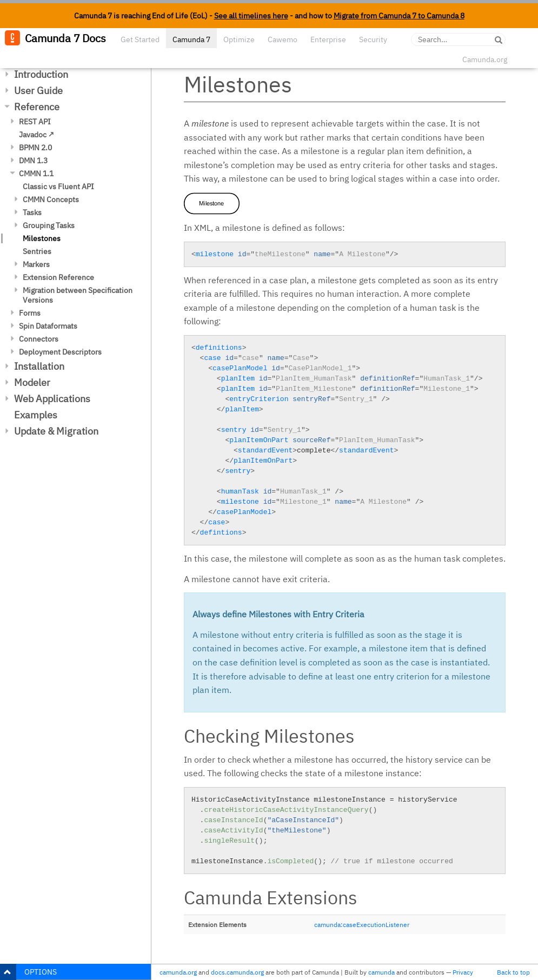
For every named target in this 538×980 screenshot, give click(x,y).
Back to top (513, 972)
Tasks (32, 212)
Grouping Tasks (49, 225)
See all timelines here (251, 16)
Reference (37, 107)
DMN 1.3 (33, 161)
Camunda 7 (191, 39)
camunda (381, 972)
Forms (30, 313)
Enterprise (328, 39)
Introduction (41, 74)
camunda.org (178, 972)
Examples (36, 415)
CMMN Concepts (51, 199)
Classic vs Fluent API (58, 186)
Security (373, 39)
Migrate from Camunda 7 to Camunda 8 (399, 16)
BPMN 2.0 (35, 148)
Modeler (32, 382)
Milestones (42, 238)
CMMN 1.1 (36, 174)
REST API (35, 122)
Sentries (37, 251)
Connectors (39, 339)
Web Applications (52, 399)
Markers (36, 264)
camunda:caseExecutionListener (362, 925)
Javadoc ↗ (36, 135)
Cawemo (283, 39)
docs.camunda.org (237, 972)
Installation (39, 366)
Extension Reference (58, 277)
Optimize (239, 39)
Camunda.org (485, 59)
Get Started (140, 39)
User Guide (38, 91)
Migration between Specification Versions (78, 295)
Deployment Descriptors (60, 352)
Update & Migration (56, 431)
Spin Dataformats (48, 326)
